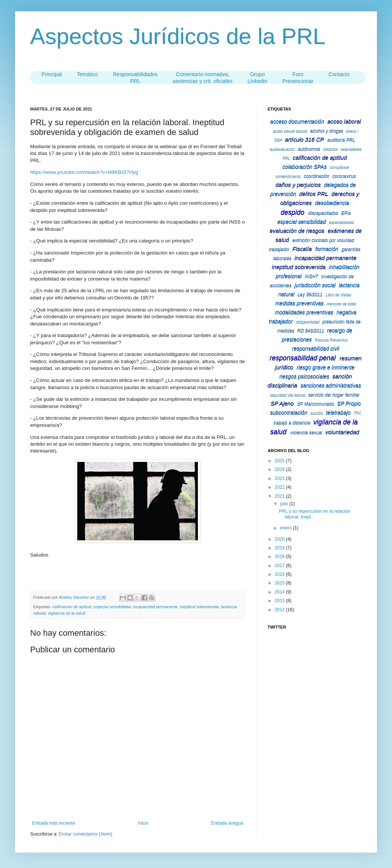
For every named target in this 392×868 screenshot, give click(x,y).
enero (286, 528)
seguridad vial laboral (288, 395)
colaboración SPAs (304, 167)
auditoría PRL (341, 140)
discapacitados (323, 213)
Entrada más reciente (54, 823)
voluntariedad (342, 432)
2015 (280, 583)
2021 (280, 496)
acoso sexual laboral (290, 131)
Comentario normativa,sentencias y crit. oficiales (203, 78)
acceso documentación (297, 121)
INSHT (311, 276)
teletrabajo (338, 413)
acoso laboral (344, 121)
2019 (280, 548)
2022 (280, 487)
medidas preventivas (299, 303)
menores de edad (341, 304)
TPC (357, 413)
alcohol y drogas (327, 131)
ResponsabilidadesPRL (135, 78)
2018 (280, 557)
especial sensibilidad (112, 607)
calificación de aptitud (72, 607)
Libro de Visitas (338, 295)
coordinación (317, 176)
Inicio (143, 823)
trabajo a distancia (292, 423)
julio (285, 504)
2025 (280, 461)
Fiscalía (302, 249)
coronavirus (344, 176)
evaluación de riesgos (297, 231)
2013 (280, 601)
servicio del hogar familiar (334, 395)
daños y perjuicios (298, 185)
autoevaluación (283, 149)
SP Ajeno (282, 403)
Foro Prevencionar (298, 78)
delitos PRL (314, 194)
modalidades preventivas (304, 312)
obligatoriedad (308, 322)
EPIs (346, 213)
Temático (87, 74)
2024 (280, 469)
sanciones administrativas (331, 385)
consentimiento (288, 176)
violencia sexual (306, 432)
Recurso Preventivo (331, 340)
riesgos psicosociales (304, 376)
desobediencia (332, 203)
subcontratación (289, 413)
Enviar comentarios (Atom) (86, 834)
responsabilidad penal (303, 358)
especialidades (341, 222)
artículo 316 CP (304, 139)
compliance (339, 167)
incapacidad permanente (155, 607)
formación (327, 249)
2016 (280, 574)
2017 (280, 566)
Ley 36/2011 (310, 294)
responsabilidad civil (316, 348)
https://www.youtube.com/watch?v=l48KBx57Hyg (84, 172)
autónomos (309, 149)
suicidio (317, 413)
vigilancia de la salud (67, 613)
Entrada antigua (227, 823)
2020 (280, 539)
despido (292, 212)
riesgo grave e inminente (325, 367)
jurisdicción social (315, 285)
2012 (280, 610)
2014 (280, 592)
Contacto (339, 74)
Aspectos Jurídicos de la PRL (178, 36)
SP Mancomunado (315, 404)
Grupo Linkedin (257, 78)
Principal (52, 74)
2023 (280, 478)
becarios (331, 149)
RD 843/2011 (311, 331)
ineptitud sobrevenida (200, 607)
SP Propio (349, 403)
